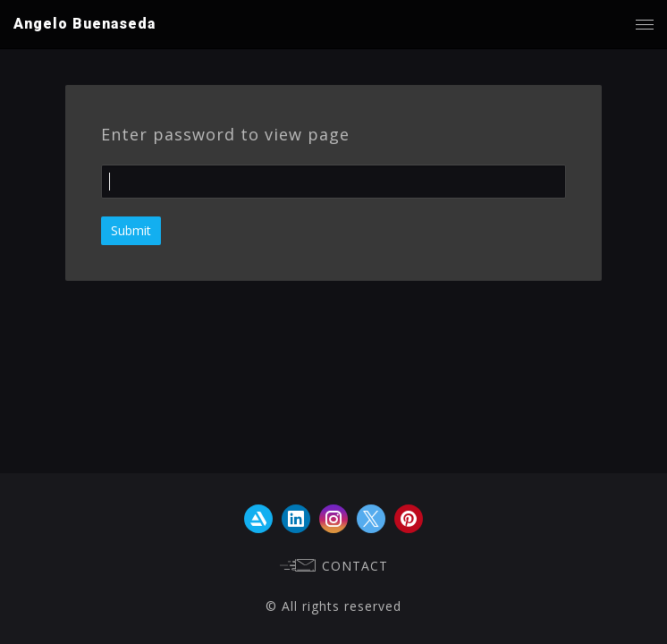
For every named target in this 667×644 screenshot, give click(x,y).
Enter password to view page (225, 134)
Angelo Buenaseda (84, 24)
